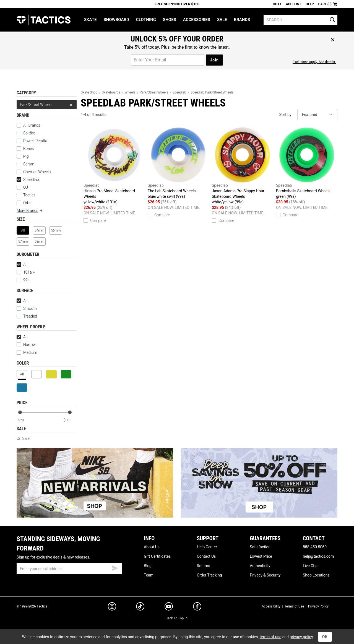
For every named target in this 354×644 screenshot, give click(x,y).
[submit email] (115, 567)
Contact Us (206, 556)
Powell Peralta (35, 141)
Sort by (285, 115)
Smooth (30, 308)
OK (325, 637)
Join (214, 60)
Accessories (197, 20)
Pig (26, 156)
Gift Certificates (157, 556)
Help (310, 4)
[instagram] (112, 607)
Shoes (170, 20)
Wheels (130, 92)
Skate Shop (89, 92)
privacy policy (301, 637)
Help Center (207, 547)
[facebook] (197, 607)
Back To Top (177, 618)
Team (149, 575)
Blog (148, 566)
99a (26, 280)
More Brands (30, 211)
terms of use (270, 637)
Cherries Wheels (37, 172)
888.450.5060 (315, 547)
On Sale (23, 438)
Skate (90, 20)
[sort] (317, 115)
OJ (26, 187)
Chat (277, 4)
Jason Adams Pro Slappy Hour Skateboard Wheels (243, 166)
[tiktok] (140, 607)
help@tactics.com (318, 556)
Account (294, 4)
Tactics (44, 20)
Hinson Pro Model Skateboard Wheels (114, 166)
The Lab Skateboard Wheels (178, 163)
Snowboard (116, 20)
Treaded (30, 316)
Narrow (29, 345)
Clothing (146, 20)
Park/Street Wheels (47, 105)
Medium (30, 352)
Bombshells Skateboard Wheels (307, 163)
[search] (300, 20)
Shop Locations (316, 575)
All (22, 264)
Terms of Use (294, 606)
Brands (242, 20)
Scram (29, 164)
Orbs (27, 203)
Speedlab (28, 180)
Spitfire (29, 133)
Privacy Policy (318, 606)
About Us (152, 547)
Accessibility (271, 606)
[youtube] (169, 607)
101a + (29, 272)
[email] (69, 569)
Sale (222, 20)
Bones (28, 149)
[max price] (70, 420)
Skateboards (111, 92)
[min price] (25, 420)
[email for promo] (168, 60)
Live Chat (311, 566)
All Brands (32, 125)
